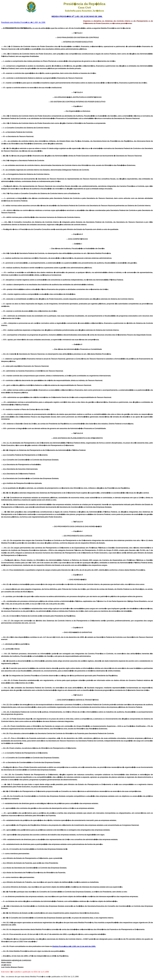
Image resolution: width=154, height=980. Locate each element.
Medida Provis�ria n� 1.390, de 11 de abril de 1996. (74, 946)
